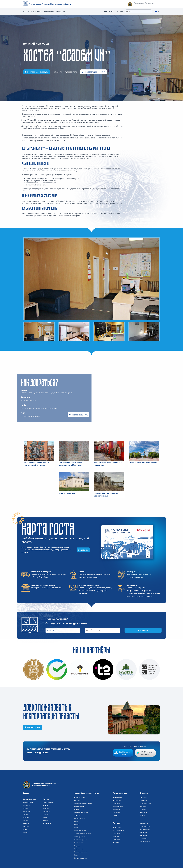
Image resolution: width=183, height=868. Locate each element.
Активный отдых (79, 797)
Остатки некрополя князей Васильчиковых (106, 495)
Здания (76, 809)
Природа (77, 846)
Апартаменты (117, 797)
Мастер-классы (79, 819)
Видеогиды (144, 836)
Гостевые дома (118, 806)
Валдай (26, 808)
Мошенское (47, 823)
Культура (77, 815)
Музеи (76, 822)
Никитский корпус (67, 493)
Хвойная (46, 805)
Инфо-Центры (145, 830)
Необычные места (80, 831)
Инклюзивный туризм (81, 812)
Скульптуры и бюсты (81, 852)
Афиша (142, 815)
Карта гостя (36, 11)
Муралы (76, 825)
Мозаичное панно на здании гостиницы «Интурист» (37, 464)
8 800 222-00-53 (116, 11)
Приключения (78, 843)
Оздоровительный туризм (82, 834)
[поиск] (139, 11)
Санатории (116, 812)
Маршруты (143, 812)
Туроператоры (145, 826)
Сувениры (143, 839)
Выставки (77, 800)
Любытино (27, 811)
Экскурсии (61, 11)
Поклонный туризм (80, 840)
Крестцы (26, 817)
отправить (143, 630)
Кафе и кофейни (118, 830)
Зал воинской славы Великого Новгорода (108, 464)
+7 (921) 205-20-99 (28, 400)
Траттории (116, 839)
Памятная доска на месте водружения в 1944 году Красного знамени (70, 464)
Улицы (76, 855)
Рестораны (116, 833)
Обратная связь (145, 803)
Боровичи (26, 805)
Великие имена (145, 842)
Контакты (143, 806)
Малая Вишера (48, 802)
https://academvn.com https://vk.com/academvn (39, 408)
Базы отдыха (117, 800)
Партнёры (143, 800)
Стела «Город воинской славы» (143, 463)
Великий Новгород (30, 799)
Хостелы (116, 815)
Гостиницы (116, 809)
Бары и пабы (117, 827)
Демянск (26, 823)
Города (26, 11)
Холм (25, 830)
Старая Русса (28, 802)
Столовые (116, 836)
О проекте (143, 797)
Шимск (26, 833)
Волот (45, 817)
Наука (76, 828)
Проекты (143, 809)
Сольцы (26, 820)
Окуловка (46, 814)
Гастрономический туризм (83, 803)
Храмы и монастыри (80, 858)
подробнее (83, 550)
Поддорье (46, 811)
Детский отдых (79, 806)
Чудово (26, 814)
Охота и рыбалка (79, 837)
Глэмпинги (116, 803)
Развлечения (78, 849)
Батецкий (46, 808)
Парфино (46, 799)
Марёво (45, 820)
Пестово (26, 826)
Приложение (49, 11)
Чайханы (116, 842)
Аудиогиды (144, 833)
